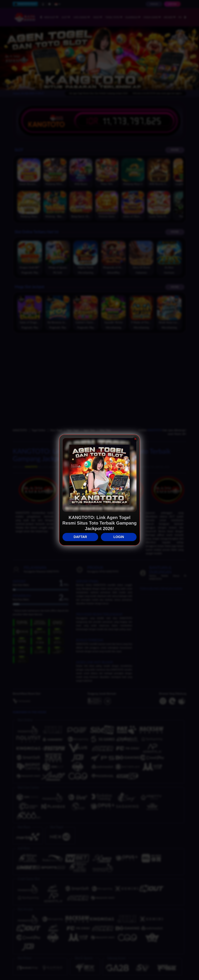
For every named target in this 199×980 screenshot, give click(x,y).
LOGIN (119, 537)
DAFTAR (80, 537)
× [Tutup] (135, 439)
